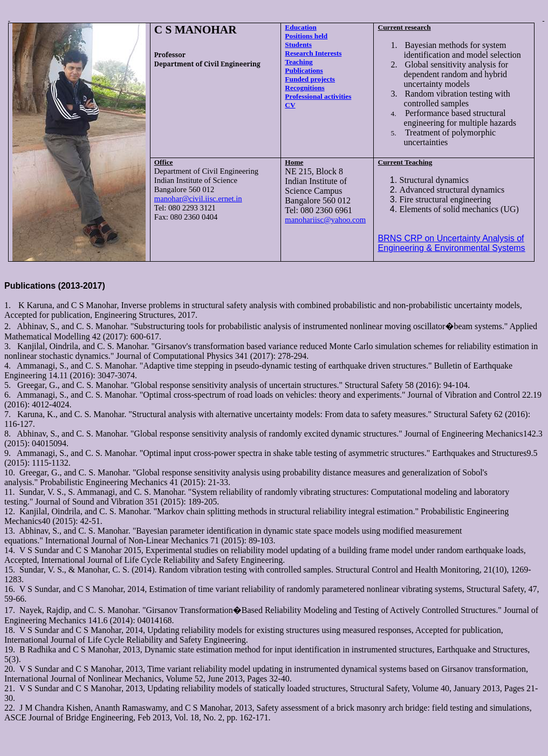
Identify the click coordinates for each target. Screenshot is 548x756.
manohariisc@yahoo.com (325, 220)
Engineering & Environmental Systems (452, 248)
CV (290, 105)
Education (301, 27)
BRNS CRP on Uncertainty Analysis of (451, 238)
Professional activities (318, 96)
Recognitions (304, 88)
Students (298, 45)
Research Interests (313, 53)
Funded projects (310, 79)
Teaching (299, 62)
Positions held (306, 36)
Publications (304, 70)
